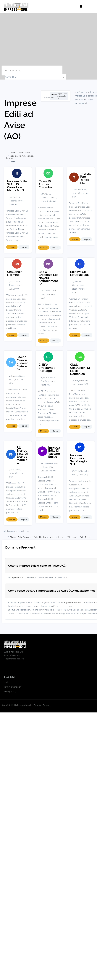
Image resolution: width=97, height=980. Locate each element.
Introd (61, 537)
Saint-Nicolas (40, 537)
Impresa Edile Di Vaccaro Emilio (54, 452)
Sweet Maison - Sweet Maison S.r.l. (22, 363)
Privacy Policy (10, 692)
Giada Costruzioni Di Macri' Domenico (80, 369)
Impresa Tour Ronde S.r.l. (86, 178)
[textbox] (35, 77)
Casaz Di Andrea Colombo (45, 184)
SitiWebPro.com (43, 705)
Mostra (12, 247)
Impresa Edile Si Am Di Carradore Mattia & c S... (17, 186)
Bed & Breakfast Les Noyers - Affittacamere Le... (48, 278)
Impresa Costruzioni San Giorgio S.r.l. (78, 460)
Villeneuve (72, 537)
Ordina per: (54, 96)
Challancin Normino (15, 273)
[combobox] (35, 77)
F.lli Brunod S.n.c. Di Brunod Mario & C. (22, 455)
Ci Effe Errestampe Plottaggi (47, 368)
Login (7, 682)
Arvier (52, 537)
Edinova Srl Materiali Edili (80, 273)
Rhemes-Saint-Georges (20, 537)
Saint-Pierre (85, 537)
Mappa (24, 247)
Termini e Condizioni (13, 687)
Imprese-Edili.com (20, 577)
